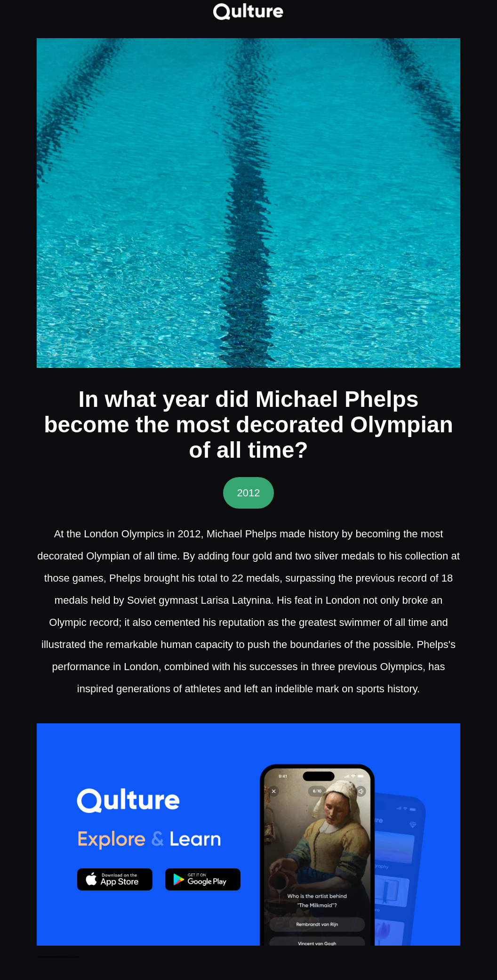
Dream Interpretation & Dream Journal (58, 957)
